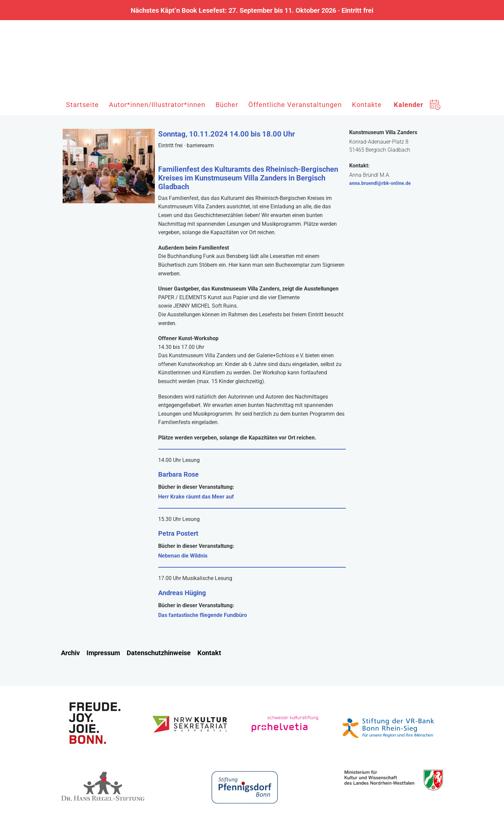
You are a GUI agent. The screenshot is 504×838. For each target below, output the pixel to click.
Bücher (227, 105)
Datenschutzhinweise (159, 653)
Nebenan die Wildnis (183, 556)
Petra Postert (178, 533)
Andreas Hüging (182, 593)
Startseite (82, 105)
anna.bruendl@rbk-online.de (380, 183)
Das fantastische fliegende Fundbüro (203, 615)
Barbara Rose (178, 474)
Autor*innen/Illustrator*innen (157, 105)
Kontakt (209, 653)
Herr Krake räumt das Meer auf (196, 497)
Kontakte (367, 105)
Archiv (70, 653)
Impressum (103, 653)
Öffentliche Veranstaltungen (295, 105)
